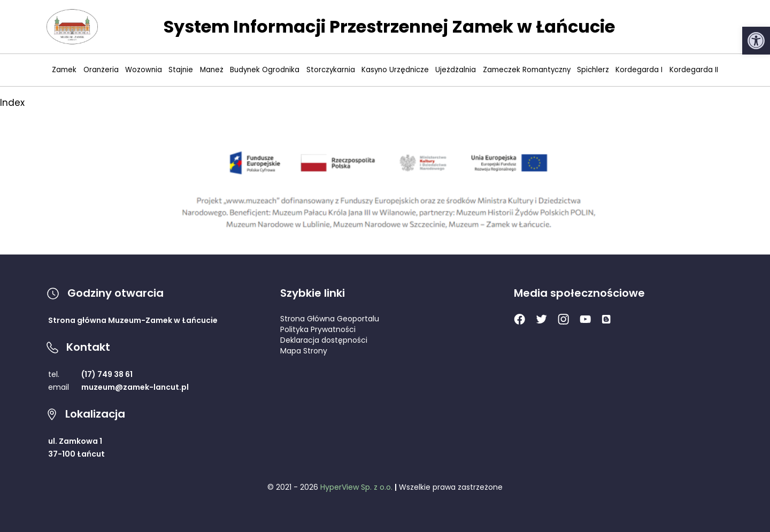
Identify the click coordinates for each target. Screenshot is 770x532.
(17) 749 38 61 (107, 374)
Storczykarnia (331, 70)
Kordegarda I (639, 70)
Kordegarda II (694, 70)
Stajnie (181, 70)
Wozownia (144, 70)
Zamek (64, 70)
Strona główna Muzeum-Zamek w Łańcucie (133, 320)
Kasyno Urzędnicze (395, 70)
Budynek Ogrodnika (265, 70)
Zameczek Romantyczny (527, 70)
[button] (756, 41)
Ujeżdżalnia (456, 70)
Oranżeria (101, 70)
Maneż (212, 70)
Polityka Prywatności (318, 329)
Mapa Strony (304, 351)
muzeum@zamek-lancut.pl (135, 387)
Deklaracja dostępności (324, 340)
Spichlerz (593, 70)
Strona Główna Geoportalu (330, 319)
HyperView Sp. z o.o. (356, 487)
